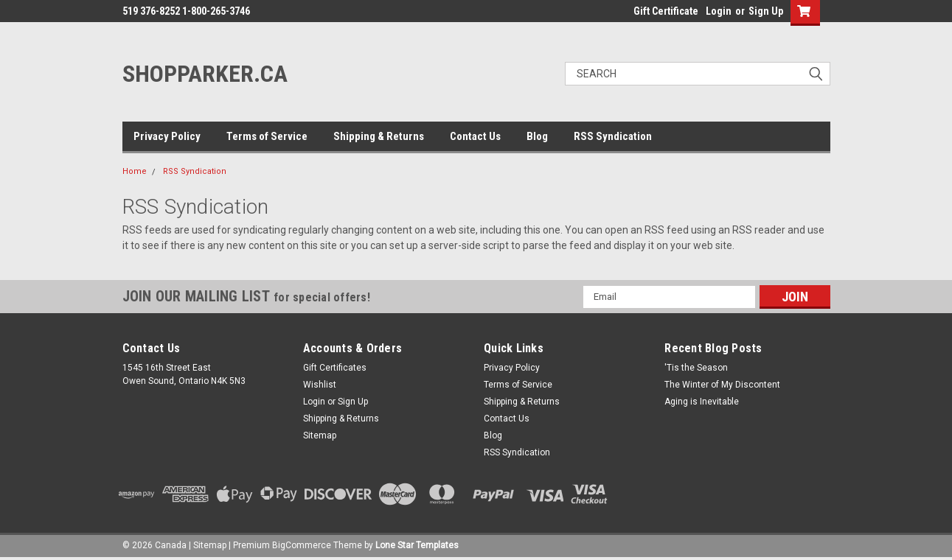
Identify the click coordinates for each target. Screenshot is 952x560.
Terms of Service (267, 136)
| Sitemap (208, 545)
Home (135, 171)
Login (719, 11)
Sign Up (766, 11)
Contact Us (475, 136)
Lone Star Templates (417, 545)
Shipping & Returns (379, 136)
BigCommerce (302, 545)
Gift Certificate (666, 11)
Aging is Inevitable (702, 402)
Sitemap (320, 435)
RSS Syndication (613, 136)
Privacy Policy (167, 136)
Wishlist (320, 385)
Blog (537, 136)
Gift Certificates (335, 368)
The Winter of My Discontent (722, 385)
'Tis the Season (696, 368)
